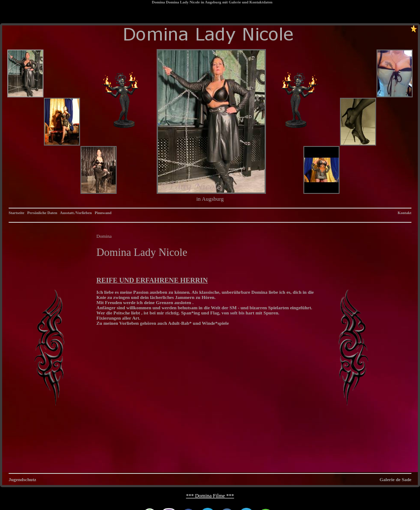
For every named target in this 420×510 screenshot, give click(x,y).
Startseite (16, 213)
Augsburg (213, 2)
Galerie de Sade (395, 479)
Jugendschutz (22, 479)
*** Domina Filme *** (210, 496)
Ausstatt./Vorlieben (76, 213)
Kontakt (405, 213)
